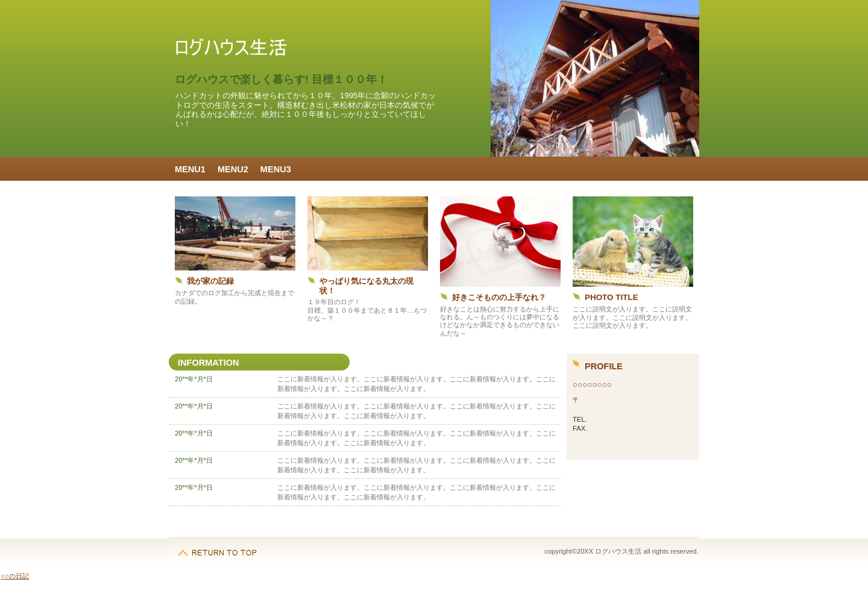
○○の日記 (15, 576)
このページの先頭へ (218, 546)
